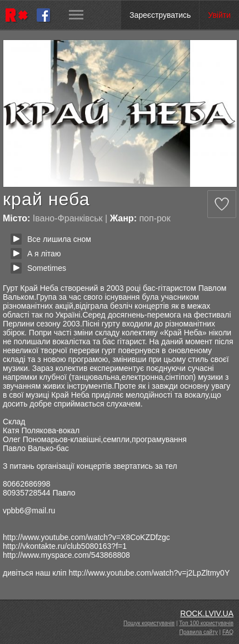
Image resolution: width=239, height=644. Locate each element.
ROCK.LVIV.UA (207, 613)
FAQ (228, 632)
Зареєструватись (160, 15)
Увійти (219, 15)
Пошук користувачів (149, 623)
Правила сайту (199, 632)
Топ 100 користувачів (206, 623)
